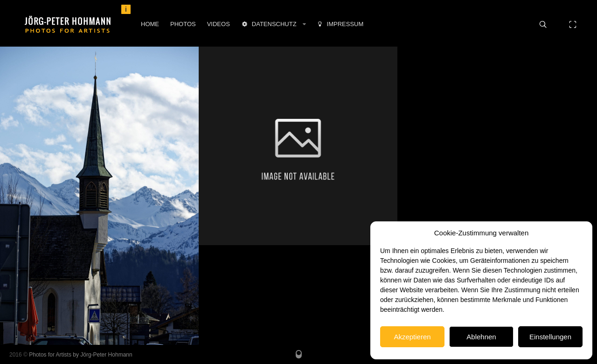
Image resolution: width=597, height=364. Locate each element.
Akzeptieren (412, 337)
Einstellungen (550, 337)
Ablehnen (481, 337)
